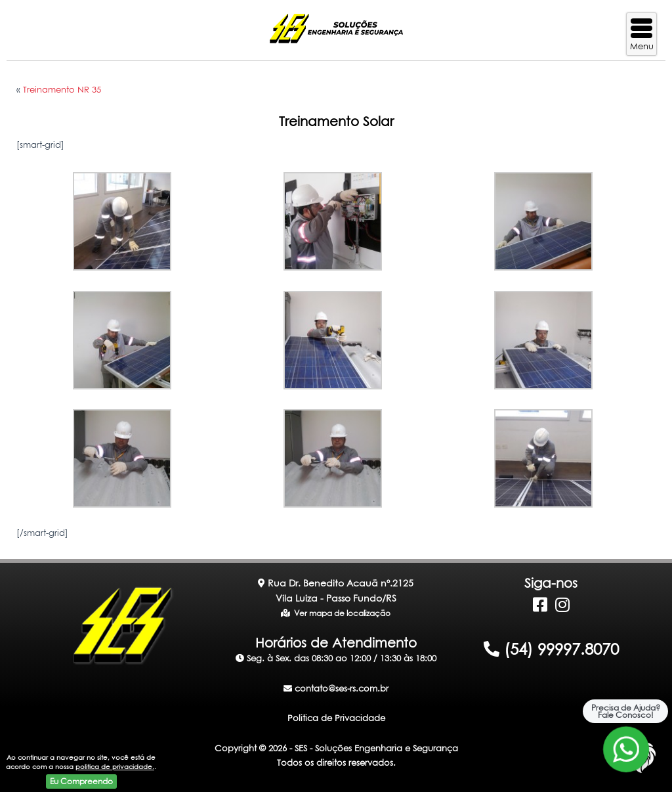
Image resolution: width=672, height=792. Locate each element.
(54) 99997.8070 (551, 649)
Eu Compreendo (81, 781)
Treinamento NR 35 (62, 89)
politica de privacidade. (115, 766)
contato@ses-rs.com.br (336, 688)
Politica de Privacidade (336, 718)
